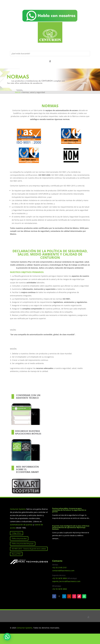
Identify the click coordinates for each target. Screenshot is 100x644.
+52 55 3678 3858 (59, 578)
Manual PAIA (16, 554)
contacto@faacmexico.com (63, 571)
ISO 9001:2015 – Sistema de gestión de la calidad (29, 549)
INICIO (18, 92)
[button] (7, 637)
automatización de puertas (21, 525)
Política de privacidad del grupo (23, 544)
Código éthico (17, 533)
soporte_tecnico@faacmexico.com (66, 581)
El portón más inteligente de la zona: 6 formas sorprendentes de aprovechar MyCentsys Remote (71, 527)
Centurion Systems (18, 509)
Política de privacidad (19, 538)
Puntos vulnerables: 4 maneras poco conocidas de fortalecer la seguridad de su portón (69, 510)
